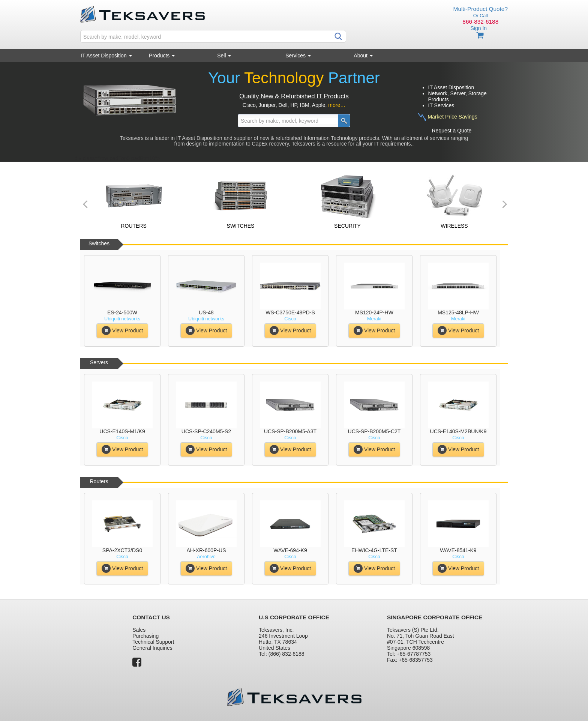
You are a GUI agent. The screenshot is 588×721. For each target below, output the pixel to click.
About (363, 56)
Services (298, 56)
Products (162, 56)
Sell (224, 56)
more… (337, 105)
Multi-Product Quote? (481, 9)
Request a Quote (452, 131)
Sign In (478, 28)
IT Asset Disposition (106, 56)
